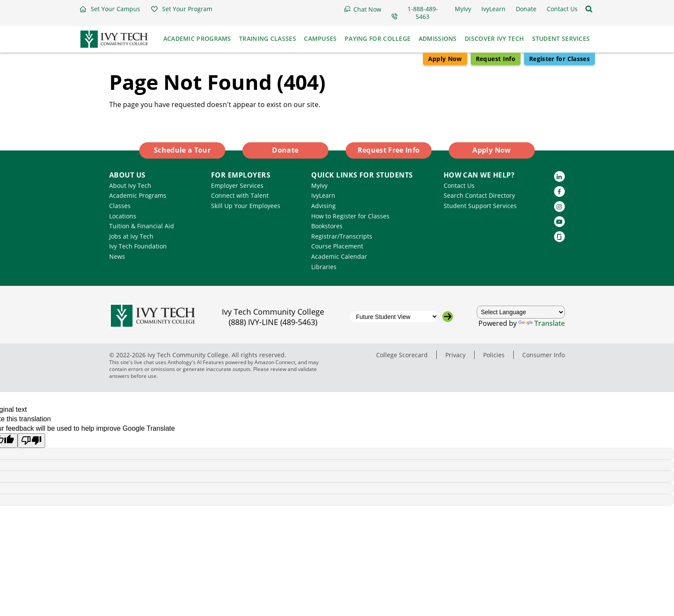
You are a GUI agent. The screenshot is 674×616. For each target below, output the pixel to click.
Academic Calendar (339, 256)
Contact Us (459, 185)
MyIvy (319, 185)
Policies (494, 355)
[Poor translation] (31, 441)
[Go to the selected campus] (448, 317)
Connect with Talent (240, 195)
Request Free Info (389, 150)
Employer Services (237, 185)
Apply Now (445, 59)
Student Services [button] (561, 38)
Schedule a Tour (182, 150)
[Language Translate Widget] (521, 312)
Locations (123, 216)
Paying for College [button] (378, 38)
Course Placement (337, 246)
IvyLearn (323, 195)
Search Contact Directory (479, 195)
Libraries (324, 267)
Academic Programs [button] (197, 38)
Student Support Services (480, 206)
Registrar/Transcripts (342, 236)
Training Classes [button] (268, 38)
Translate (542, 323)
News (117, 256)
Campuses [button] (320, 38)
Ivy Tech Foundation (138, 246)
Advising (323, 206)
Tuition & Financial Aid (142, 226)
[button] (110, 9)
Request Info (496, 59)
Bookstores (327, 226)
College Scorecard (402, 355)
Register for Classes (559, 59)
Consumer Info (544, 355)
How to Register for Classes (350, 216)
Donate (285, 150)
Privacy (455, 355)
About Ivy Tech (130, 185)
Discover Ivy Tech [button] (494, 38)
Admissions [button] (438, 38)
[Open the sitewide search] (589, 9)
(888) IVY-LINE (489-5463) (273, 322)
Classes (120, 206)
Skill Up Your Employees (246, 206)
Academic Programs (138, 195)
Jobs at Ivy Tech (131, 236)
